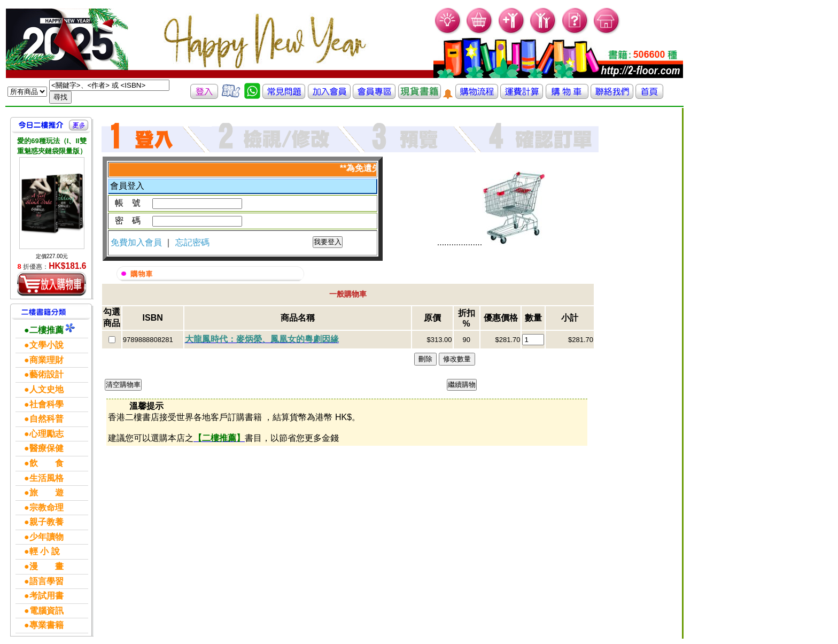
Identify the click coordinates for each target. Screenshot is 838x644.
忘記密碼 (192, 242)
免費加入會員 (137, 242)
